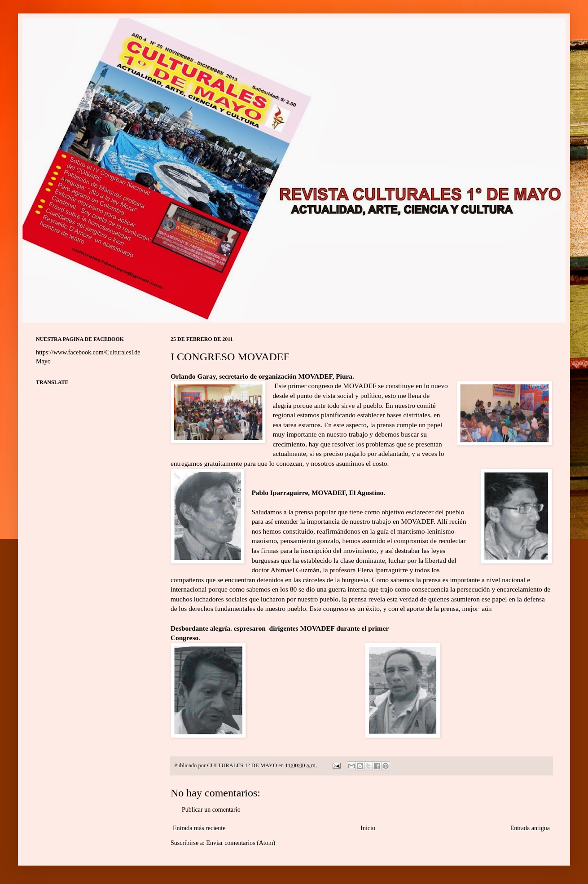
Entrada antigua (530, 828)
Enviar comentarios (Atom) (241, 843)
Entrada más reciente (199, 828)
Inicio (368, 828)
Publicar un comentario (211, 810)
